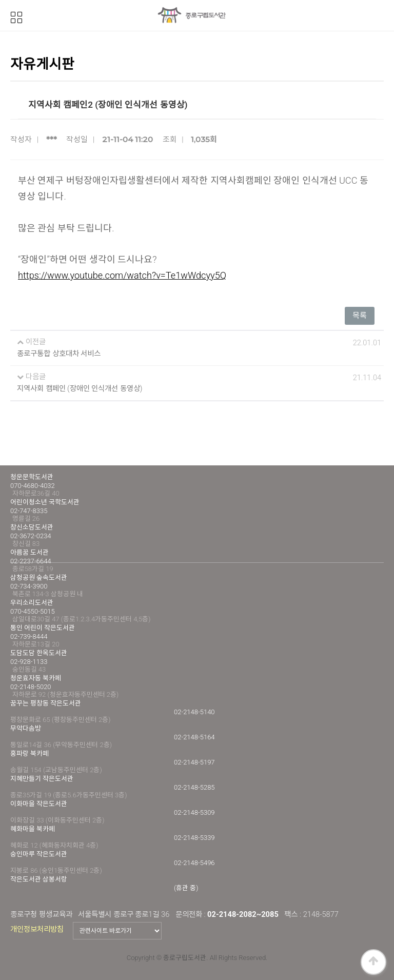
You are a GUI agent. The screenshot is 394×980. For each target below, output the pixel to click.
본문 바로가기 (0, 0)
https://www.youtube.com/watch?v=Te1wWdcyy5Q (122, 275)
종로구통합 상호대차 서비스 (59, 354)
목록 (360, 316)
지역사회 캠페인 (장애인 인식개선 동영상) (80, 389)
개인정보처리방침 (37, 929)
